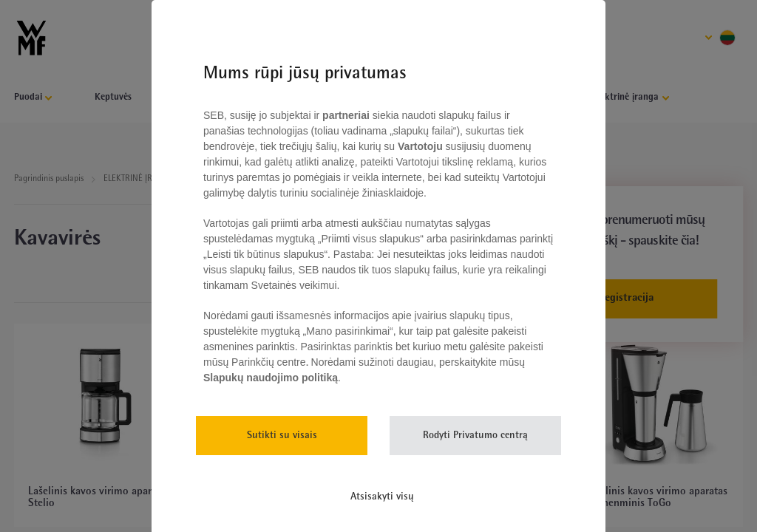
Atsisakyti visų (382, 497)
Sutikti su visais (282, 436)
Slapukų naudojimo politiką (271, 378)
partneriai (346, 115)
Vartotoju (420, 146)
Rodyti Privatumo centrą (475, 436)
